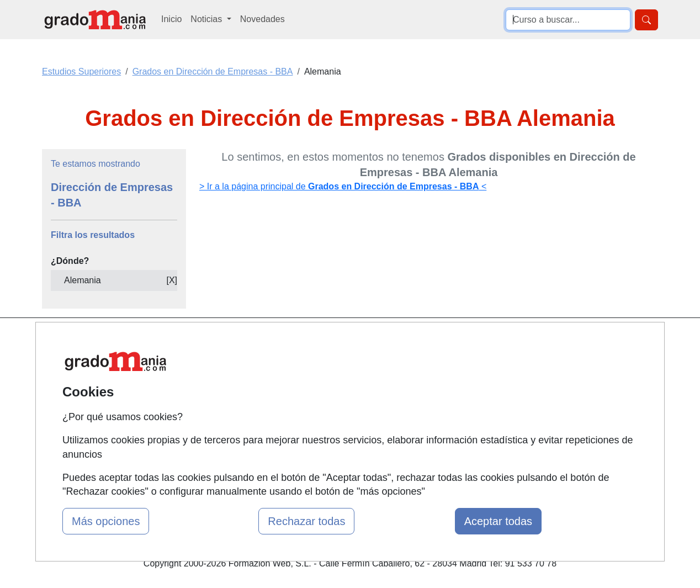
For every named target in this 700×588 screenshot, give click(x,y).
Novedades (262, 19)
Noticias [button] (207, 19)
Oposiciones (337, 452)
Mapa (219, 341)
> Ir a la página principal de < (343, 186)
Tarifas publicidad (242, 384)
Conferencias (339, 397)
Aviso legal (439, 384)
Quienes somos (239, 362)
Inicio (171, 19)
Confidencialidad (450, 362)
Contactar (437, 341)
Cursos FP (334, 375)
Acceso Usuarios (241, 406)
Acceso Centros (239, 427)
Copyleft (434, 406)
